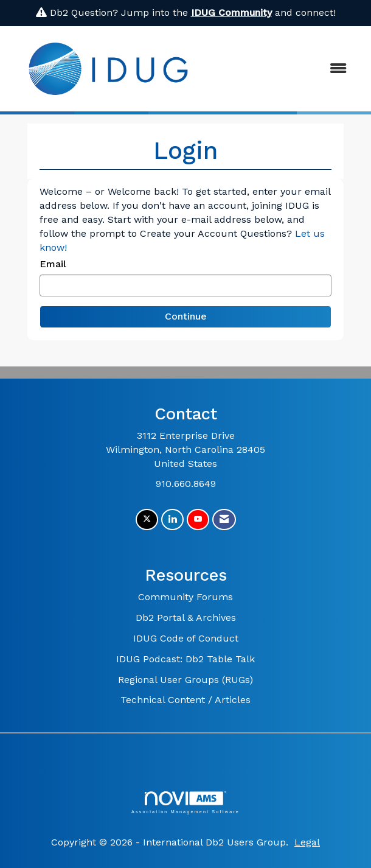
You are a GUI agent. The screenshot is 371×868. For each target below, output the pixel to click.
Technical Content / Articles (185, 700)
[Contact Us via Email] (224, 520)
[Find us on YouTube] (198, 520)
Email (53, 264)
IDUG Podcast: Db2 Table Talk (185, 659)
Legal (307, 842)
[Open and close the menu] (283, 69)
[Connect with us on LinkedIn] (172, 520)
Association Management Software (185, 803)
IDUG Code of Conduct (186, 638)
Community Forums (185, 597)
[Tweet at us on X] (147, 520)
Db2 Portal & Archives (186, 618)
